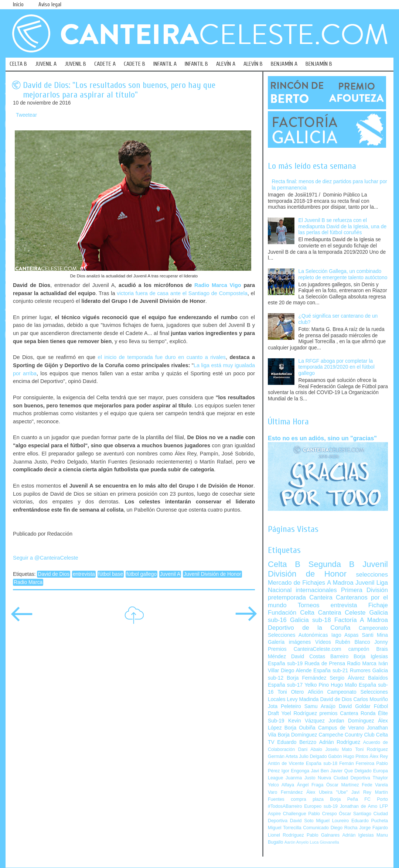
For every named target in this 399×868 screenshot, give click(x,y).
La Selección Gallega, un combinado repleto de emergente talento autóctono (343, 274)
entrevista (84, 574)
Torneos (309, 605)
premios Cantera (339, 713)
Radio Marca (28, 582)
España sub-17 (285, 685)
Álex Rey (379, 756)
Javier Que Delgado (351, 771)
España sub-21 (331, 671)
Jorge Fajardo (374, 828)
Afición (315, 692)
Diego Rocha (344, 828)
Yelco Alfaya (281, 785)
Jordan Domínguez (351, 721)
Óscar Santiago (355, 814)
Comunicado (316, 828)
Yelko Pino (317, 685)
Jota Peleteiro (284, 706)
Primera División (364, 590)
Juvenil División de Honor (212, 574)
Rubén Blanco (352, 642)
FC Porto (376, 799)
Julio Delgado (313, 756)
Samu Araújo (320, 706)
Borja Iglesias (371, 657)
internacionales (316, 590)
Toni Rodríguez (371, 749)
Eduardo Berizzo (297, 742)
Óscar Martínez (343, 785)
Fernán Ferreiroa (357, 763)
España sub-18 (322, 763)
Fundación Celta (291, 613)
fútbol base (111, 574)
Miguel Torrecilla (285, 828)
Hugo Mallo (344, 685)
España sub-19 (285, 664)
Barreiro (339, 657)
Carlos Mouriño (371, 699)
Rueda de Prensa (325, 664)
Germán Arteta (283, 756)
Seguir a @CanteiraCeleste (46, 558)
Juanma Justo (300, 778)
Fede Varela (375, 785)
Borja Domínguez (298, 735)
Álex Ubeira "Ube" (327, 792)
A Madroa (340, 583)
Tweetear (26, 115)
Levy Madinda (303, 699)
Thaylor (380, 778)
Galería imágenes (289, 642)
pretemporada (287, 597)
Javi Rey (361, 792)
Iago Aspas (345, 635)
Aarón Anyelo (297, 842)
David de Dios (54, 574)
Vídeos (323, 642)
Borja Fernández (306, 678)
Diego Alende (296, 671)
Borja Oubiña (300, 728)
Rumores (360, 671)
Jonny (381, 642)
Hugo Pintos (356, 756)
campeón (359, 649)
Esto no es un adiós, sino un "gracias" (322, 438)
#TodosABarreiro (285, 806)
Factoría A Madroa (361, 620)
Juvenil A (170, 574)
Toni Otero (291, 692)
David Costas (308, 657)
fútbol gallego (141, 574)
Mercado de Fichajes (296, 583)
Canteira (321, 597)
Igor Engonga (295, 771)
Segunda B (332, 564)
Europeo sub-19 (321, 806)
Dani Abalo (310, 749)
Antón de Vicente (286, 763)
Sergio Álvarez (347, 678)
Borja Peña (344, 799)
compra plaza (307, 799)
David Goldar (355, 706)
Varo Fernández (285, 792)
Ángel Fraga (310, 785)
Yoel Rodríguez (299, 713)
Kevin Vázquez (306, 721)
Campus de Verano (341, 728)
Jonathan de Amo (359, 806)
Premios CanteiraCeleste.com (305, 649)
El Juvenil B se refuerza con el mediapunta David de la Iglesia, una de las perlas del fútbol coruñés (343, 226)
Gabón (335, 756)
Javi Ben (320, 771)
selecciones (372, 575)
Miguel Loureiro (332, 821)
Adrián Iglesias (358, 835)
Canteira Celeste (342, 613)
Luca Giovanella (325, 842)
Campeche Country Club (346, 735)
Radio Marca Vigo (218, 285)
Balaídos (378, 678)
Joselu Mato (339, 749)
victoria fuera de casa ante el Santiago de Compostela (182, 293)
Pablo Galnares (323, 835)
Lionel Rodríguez (286, 835)
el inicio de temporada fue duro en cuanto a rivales (162, 357)
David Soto (302, 821)
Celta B (284, 564)
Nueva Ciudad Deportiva (344, 778)
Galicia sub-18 (311, 620)
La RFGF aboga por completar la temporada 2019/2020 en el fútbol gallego (337, 367)
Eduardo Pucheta (370, 821)
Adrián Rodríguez (340, 742)
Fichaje (378, 605)
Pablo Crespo (322, 814)
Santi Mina (375, 635)
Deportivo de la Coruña (309, 628)
